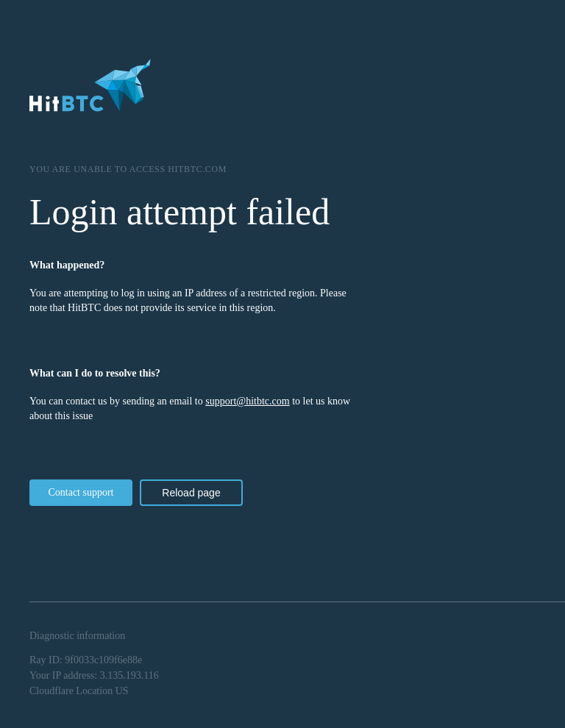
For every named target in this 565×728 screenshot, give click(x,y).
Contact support (81, 492)
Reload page (191, 493)
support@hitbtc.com (247, 401)
